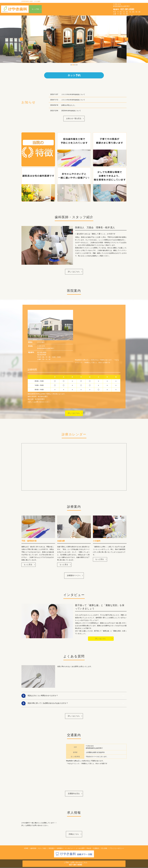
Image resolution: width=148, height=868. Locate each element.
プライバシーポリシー (117, 849)
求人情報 (75, 12)
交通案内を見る (74, 794)
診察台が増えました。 (69, 106)
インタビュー (77, 9)
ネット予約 (35, 9)
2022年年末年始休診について (71, 111)
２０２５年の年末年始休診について (73, 95)
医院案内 (95, 6)
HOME (64, 6)
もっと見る (28, 565)
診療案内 (65, 9)
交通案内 (65, 12)
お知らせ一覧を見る (74, 119)
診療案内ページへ (74, 576)
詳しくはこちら (74, 272)
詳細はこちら (74, 835)
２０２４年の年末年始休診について (73, 100)
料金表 (102, 9)
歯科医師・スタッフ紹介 (79, 6)
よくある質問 (91, 9)
